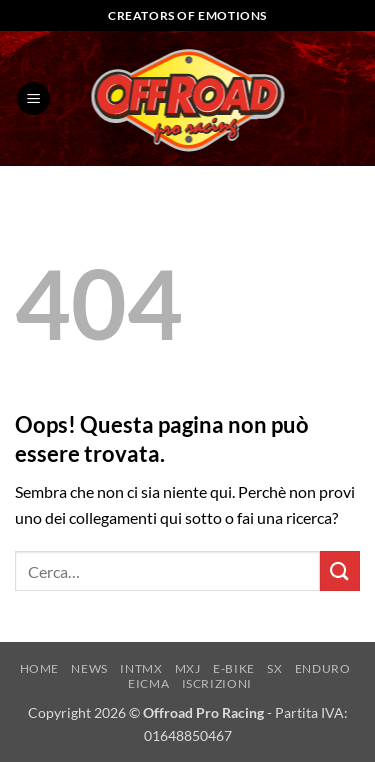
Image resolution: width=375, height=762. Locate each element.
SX (274, 668)
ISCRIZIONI (217, 683)
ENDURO (323, 668)
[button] (33, 98)
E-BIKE (234, 668)
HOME (39, 668)
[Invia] (340, 570)
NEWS (89, 668)
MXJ (188, 668)
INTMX (141, 668)
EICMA (148, 683)
